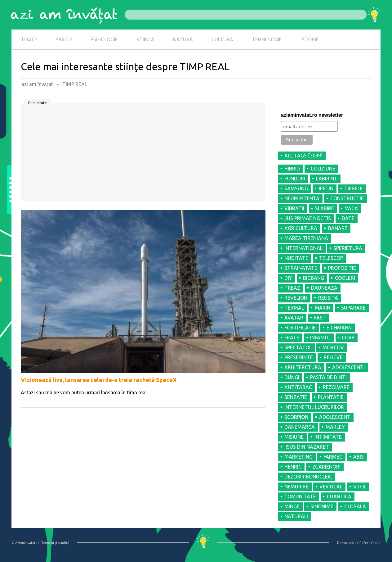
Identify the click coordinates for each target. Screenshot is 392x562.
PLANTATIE (331, 397)
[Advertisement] (143, 154)
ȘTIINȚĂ (145, 39)
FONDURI (295, 179)
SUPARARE (353, 308)
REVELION (296, 298)
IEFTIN (326, 188)
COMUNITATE (300, 496)
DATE (348, 218)
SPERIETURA (348, 248)
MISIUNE (294, 437)
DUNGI (292, 377)
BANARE (338, 228)
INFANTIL (321, 338)
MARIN (323, 308)
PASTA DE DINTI (328, 377)
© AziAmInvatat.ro (26, 543)
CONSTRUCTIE (347, 198)
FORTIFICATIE (300, 328)
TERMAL (294, 308)
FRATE (292, 338)
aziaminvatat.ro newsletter (312, 115)
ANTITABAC (298, 387)
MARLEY (335, 427)
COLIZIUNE (323, 169)
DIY (288, 278)
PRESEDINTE (299, 357)
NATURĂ (183, 39)
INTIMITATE (328, 437)
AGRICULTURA (301, 228)
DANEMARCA (300, 427)
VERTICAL (331, 487)
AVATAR (294, 318)
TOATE (29, 39)
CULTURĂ (222, 39)
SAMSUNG (296, 188)
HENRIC (293, 467)
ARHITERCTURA (303, 367)
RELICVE (333, 357)
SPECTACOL (298, 347)
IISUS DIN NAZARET (307, 447)
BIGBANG (314, 278)
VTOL (360, 487)
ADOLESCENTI (348, 367)
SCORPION (296, 417)
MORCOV (333, 347)
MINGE (292, 506)
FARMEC (333, 457)
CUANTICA (339, 496)
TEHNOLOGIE (267, 39)
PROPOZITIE (342, 268)
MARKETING (298, 457)
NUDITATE (296, 258)
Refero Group (370, 543)
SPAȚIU (64, 39)
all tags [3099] (303, 156)
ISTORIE (310, 39)
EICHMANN (339, 328)
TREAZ (292, 288)
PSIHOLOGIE (104, 39)
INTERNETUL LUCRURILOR (314, 407)
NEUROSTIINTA (302, 198)
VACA (351, 208)
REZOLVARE (336, 387)
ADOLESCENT (335, 417)
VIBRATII (294, 208)
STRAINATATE (301, 268)
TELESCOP (331, 258)
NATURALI (296, 516)
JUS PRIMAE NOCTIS (308, 218)
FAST (320, 318)
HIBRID (292, 169)
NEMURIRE (296, 487)
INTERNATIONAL (303, 248)
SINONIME (322, 506)
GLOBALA (355, 506)
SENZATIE (296, 397)
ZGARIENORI (326, 467)
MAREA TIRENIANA (306, 238)
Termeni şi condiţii (55, 543)
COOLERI (345, 278)
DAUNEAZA (324, 288)
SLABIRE (325, 208)
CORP (348, 338)
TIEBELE (354, 188)
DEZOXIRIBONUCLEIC (308, 477)
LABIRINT (327, 179)
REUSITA (328, 298)
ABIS (359, 457)
